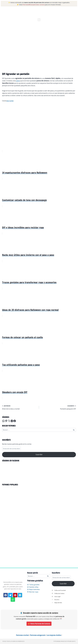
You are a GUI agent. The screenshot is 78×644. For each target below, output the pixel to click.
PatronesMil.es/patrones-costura (34, 5)
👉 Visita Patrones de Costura (39, 624)
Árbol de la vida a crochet (20, 407)
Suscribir (39, 455)
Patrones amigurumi (38, 635)
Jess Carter (10, 101)
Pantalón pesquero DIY (58, 407)
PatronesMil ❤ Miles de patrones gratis (64, 641)
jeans (18, 81)
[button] (39, 20)
